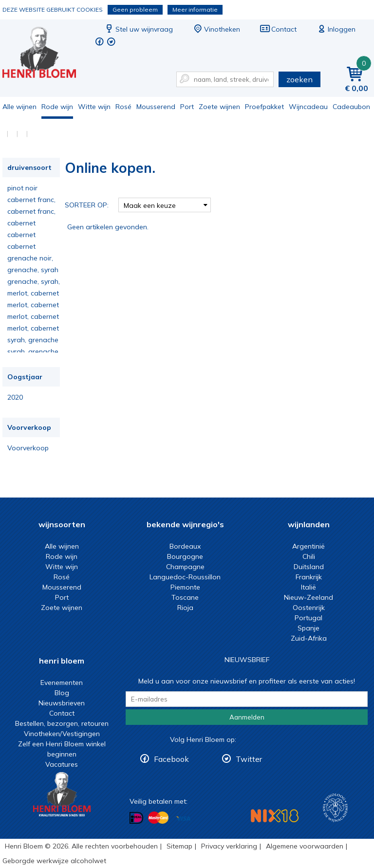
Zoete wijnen (219, 107)
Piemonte (185, 587)
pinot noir (22, 188)
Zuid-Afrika (309, 638)
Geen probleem (135, 9)
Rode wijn (57, 107)
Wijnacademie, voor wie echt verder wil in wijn (335, 808)
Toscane (185, 597)
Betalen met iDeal (136, 818)
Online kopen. (46, 54)
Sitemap (179, 846)
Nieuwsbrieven (62, 703)
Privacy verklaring (229, 846)
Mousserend (156, 107)
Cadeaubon (351, 107)
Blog (62, 693)
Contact (278, 29)
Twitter (249, 759)
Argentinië (309, 546)
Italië (309, 587)
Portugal (309, 618)
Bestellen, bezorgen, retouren (62, 723)
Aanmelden (247, 717)
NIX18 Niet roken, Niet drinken (275, 816)
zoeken (299, 79)
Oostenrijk (309, 608)
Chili (309, 556)
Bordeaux (185, 546)
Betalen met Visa (183, 819)
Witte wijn (94, 107)
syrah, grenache (33, 340)
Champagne (185, 567)
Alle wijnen (19, 107)
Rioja (185, 608)
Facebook (171, 759)
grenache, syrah (33, 270)
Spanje (309, 628)
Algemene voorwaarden (305, 846)
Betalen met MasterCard (158, 818)
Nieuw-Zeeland (309, 597)
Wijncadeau (308, 107)
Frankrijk (309, 577)
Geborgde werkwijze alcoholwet (54, 861)
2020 (15, 397)
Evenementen (62, 683)
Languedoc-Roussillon (185, 577)
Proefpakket (264, 107)
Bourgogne (185, 556)
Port (187, 107)
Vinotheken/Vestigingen (62, 734)
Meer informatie (195, 9)
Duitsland (309, 567)
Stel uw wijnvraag (138, 29)
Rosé (123, 107)
